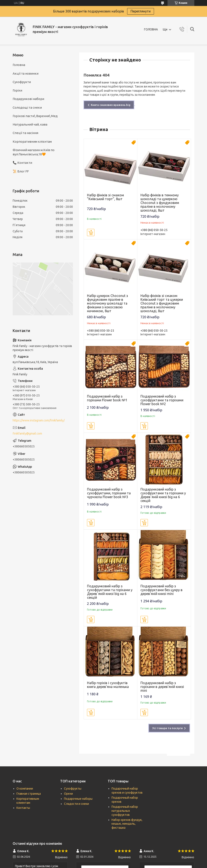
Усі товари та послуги (168, 728)
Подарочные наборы (78, 799)
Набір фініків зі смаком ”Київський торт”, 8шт (106, 197)
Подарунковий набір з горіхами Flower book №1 (107, 398)
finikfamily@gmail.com (27, 433)
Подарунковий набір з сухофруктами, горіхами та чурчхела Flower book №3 (109, 493)
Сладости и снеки (76, 804)
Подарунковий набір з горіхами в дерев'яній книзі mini (162, 687)
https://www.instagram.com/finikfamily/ (39, 420)
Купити (91, 232)
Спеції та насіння (25, 133)
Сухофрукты (73, 789)
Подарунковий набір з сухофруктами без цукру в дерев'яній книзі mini (161, 590)
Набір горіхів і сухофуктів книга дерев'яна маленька (108, 685)
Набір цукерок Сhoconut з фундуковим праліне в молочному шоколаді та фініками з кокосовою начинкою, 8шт (108, 303)
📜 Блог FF (21, 171)
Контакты (23, 808)
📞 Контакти (22, 163)
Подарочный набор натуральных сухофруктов (125, 811)
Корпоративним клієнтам (32, 141)
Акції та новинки (26, 73)
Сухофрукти (22, 82)
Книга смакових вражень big (111, 105)
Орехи (68, 794)
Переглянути (141, 11)
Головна (19, 65)
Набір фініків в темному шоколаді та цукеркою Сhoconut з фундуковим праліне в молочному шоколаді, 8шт (160, 203)
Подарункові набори (28, 99)
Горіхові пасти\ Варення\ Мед (35, 116)
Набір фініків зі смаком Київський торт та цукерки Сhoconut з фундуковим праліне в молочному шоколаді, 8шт (162, 303)
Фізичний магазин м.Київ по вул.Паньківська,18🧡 (34, 152)
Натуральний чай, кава (30, 124)
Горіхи (17, 90)
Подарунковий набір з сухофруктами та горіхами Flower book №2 (162, 400)
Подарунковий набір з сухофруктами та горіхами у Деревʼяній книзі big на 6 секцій (163, 495)
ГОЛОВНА (151, 29)
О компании (25, 789)
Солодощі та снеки (27, 107)
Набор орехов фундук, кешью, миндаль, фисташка (127, 824)
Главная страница (29, 794)
